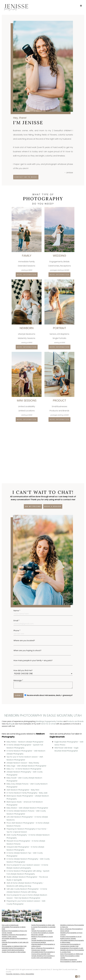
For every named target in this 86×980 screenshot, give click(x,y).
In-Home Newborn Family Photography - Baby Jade (27, 793)
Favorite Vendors (13, 974)
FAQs (23, 974)
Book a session (53, 506)
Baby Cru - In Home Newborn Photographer (24, 769)
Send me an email (48, 724)
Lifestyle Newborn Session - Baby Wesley (23, 763)
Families (60, 721)
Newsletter (30, 974)
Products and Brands (75, 721)
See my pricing (33, 506)
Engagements (50, 721)
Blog (11, 724)
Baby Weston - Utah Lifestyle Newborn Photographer (27, 808)
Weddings (40, 721)
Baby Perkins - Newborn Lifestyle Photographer (25, 742)
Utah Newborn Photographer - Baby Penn (23, 790)
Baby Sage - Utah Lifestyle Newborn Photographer (26, 766)
